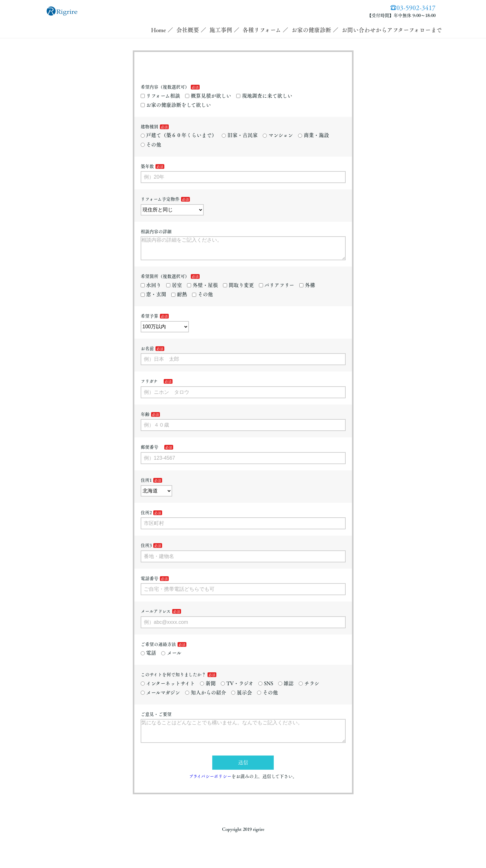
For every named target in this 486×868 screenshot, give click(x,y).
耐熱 (179, 299)
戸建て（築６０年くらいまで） (179, 135)
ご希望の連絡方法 (158, 649)
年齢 (145, 419)
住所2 (146, 518)
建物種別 (149, 127)
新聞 (208, 688)
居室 (174, 290)
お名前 (147, 354)
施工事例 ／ (224, 30)
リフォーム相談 (161, 96)
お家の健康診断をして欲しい (176, 105)
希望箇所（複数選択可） (165, 281)
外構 (307, 290)
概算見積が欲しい (208, 96)
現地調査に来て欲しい (264, 96)
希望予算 (149, 321)
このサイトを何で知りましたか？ (173, 680)
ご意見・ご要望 (156, 719)
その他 (151, 145)
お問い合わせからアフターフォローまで (392, 30)
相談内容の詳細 (156, 232)
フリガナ (151, 386)
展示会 (242, 698)
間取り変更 (238, 290)
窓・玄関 (154, 299)
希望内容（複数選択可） (165, 87)
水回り (151, 290)
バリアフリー (277, 290)
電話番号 (149, 583)
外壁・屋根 (202, 290)
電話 (149, 658)
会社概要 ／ (191, 30)
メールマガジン (161, 698)
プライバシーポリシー (210, 786)
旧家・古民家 (240, 135)
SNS (266, 688)
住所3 (146, 550)
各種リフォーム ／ (265, 30)
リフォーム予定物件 (160, 199)
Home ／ (162, 30)
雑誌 (286, 688)
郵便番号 (152, 452)
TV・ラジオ (237, 688)
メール (171, 658)
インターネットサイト (168, 688)
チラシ (309, 688)
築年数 (147, 166)
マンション (278, 135)
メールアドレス (156, 616)
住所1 (146, 485)
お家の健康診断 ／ (315, 30)
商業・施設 (313, 135)
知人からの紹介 (206, 698)
